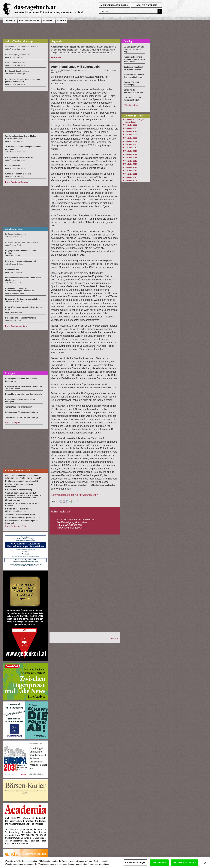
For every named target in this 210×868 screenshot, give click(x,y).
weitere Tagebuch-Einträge (19, 41)
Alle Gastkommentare (17, 326)
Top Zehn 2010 (131, 177)
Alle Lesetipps (13, 423)
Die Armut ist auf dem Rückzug (19, 490)
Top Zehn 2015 (131, 161)
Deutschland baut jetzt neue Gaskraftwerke (24, 394)
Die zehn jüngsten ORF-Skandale (19, 157)
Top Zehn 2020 (131, 145)
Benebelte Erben (12, 269)
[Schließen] (205, 864)
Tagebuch (10, 20)
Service (62, 20)
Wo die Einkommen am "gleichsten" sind (23, 518)
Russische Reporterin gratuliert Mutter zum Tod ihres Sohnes (135, 59)
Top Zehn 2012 (131, 171)
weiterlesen (56, 58)
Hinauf (113, 639)
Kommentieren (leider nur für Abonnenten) (73, 495)
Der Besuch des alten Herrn (17, 71)
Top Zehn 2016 (131, 158)
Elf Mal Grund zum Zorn (70, 525)
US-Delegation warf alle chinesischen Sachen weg (134, 49)
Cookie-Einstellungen (135, 864)
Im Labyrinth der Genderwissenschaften (22, 299)
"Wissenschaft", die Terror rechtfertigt (22, 417)
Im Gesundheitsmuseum (70, 528)
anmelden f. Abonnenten (114, 5)
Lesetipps (48, 20)
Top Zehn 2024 (131, 131)
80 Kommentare (113, 70)
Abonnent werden (147, 5)
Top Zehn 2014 (131, 164)
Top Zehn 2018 (131, 151)
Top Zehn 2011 (131, 174)
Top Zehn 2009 (131, 180)
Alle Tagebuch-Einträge (17, 182)
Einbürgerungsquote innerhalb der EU (22, 481)
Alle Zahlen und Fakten (17, 526)
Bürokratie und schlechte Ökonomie (21, 318)
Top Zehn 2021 (131, 141)
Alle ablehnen (159, 864)
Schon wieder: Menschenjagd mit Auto (22, 412)
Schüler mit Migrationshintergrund (20, 514)
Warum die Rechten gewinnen (18, 174)
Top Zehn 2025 (131, 128)
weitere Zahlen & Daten (18, 471)
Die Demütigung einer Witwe (72, 522)
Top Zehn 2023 (131, 135)
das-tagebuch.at (35, 7)
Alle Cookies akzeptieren (184, 864)
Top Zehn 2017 (131, 154)
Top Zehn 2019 (131, 148)
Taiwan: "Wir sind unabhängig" (19, 407)
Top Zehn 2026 (131, 125)
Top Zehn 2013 (131, 167)
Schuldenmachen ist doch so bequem (77, 520)
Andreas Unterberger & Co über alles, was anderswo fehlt (49, 12)
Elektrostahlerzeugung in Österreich (21, 261)
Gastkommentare (29, 20)
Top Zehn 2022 (131, 138)
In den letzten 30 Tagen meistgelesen (134, 121)
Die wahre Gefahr (13, 166)
